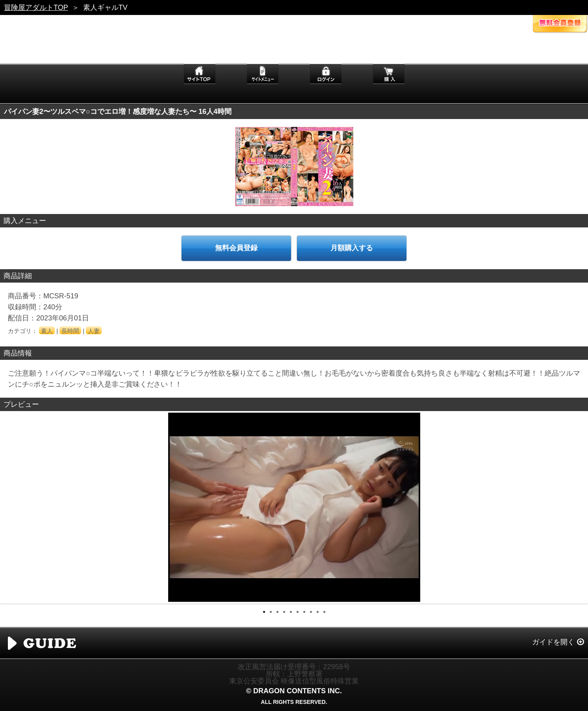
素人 (47, 331)
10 (324, 612)
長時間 (70, 331)
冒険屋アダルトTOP (36, 7)
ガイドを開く (553, 642)
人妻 (94, 331)
